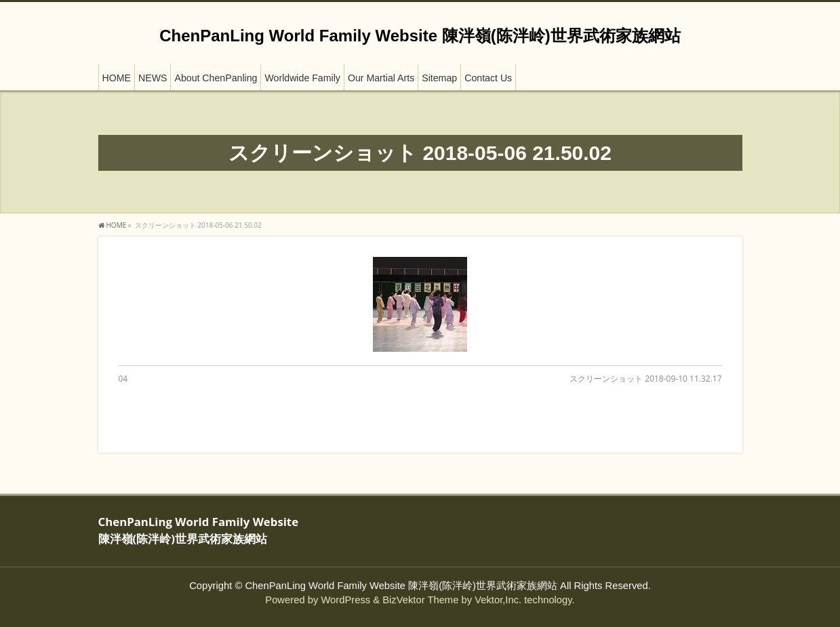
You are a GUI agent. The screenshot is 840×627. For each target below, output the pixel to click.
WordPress (345, 600)
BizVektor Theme (420, 600)
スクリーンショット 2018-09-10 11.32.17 (645, 379)
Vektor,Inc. (498, 600)
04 (123, 379)
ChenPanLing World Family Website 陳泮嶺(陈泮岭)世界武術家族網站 (420, 36)
